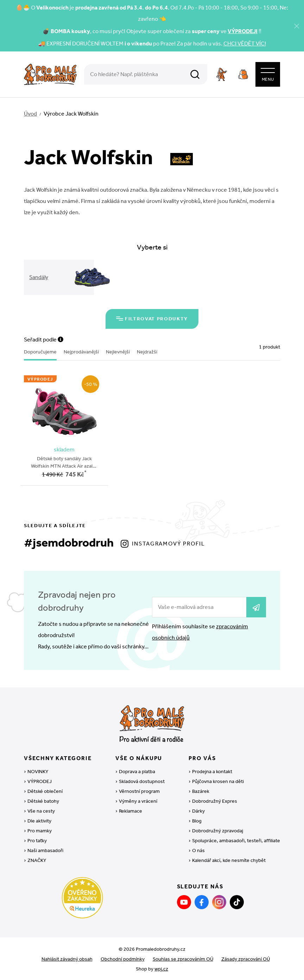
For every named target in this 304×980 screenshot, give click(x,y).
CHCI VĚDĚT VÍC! (245, 44)
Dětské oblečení (45, 790)
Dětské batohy (43, 800)
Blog (197, 820)
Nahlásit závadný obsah (67, 958)
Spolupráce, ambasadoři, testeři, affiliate (236, 840)
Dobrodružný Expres (215, 800)
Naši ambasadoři (45, 849)
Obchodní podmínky (123, 958)
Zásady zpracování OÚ (246, 958)
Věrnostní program (139, 790)
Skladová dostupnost (142, 780)
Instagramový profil (168, 543)
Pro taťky (37, 840)
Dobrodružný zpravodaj (218, 830)
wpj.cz (161, 968)
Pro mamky (40, 830)
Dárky (198, 810)
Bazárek (201, 790)
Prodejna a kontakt (212, 771)
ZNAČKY (37, 859)
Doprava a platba (137, 771)
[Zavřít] (297, 26)
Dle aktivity (39, 820)
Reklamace (131, 810)
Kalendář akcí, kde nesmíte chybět (229, 859)
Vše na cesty (41, 810)
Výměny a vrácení (138, 800)
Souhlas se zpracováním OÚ (183, 958)
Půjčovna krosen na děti (218, 780)
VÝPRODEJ (40, 780)
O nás (198, 849)
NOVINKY (38, 771)
